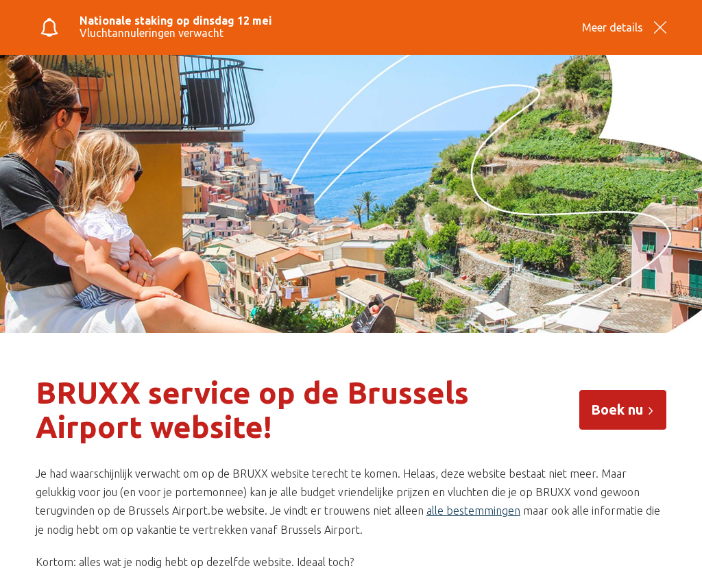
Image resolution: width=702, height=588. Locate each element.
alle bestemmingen (473, 511)
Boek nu (623, 409)
